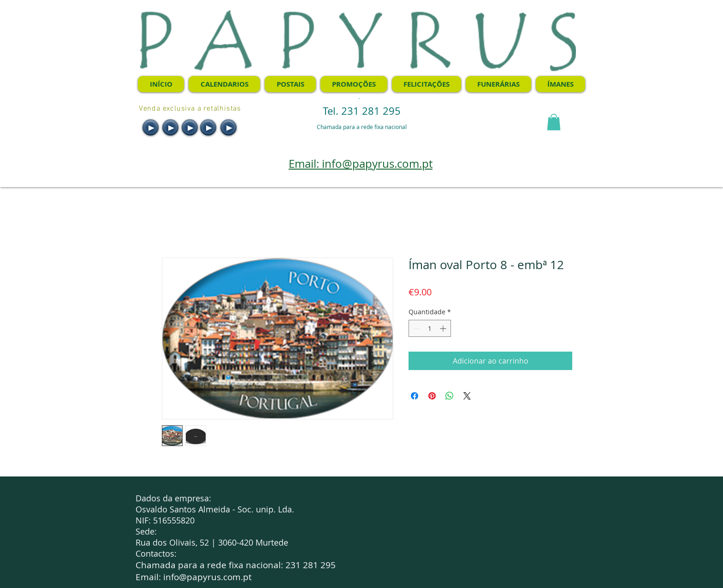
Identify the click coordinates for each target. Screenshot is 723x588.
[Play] (151, 127)
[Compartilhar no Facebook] (415, 396)
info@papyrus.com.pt (207, 577)
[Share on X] (467, 396)
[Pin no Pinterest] (432, 396)
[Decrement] (416, 328)
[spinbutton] (430, 328)
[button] (554, 122)
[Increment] (444, 328)
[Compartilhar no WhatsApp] (450, 396)
